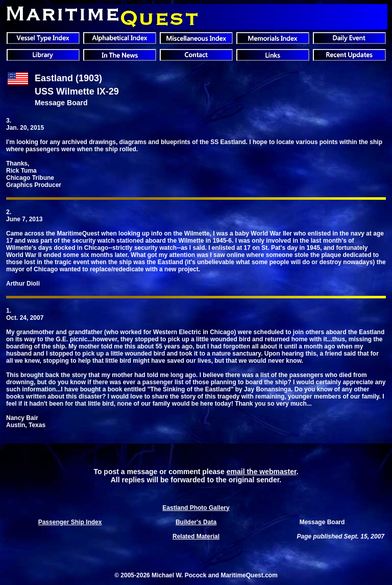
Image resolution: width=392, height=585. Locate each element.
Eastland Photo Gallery (196, 508)
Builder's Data (196, 522)
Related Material (196, 536)
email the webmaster (262, 472)
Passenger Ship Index (70, 522)
